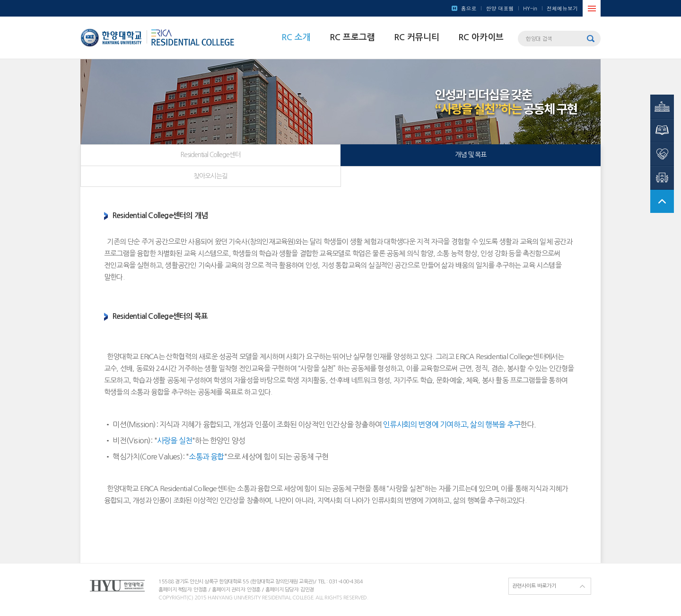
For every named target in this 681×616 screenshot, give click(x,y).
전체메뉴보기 (562, 8)
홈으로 (468, 8)
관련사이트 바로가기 (534, 586)
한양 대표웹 (500, 8)
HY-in (530, 8)
